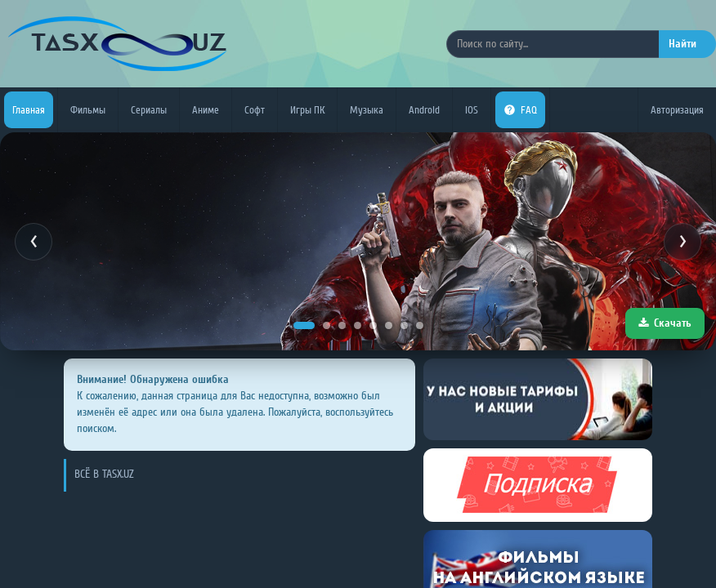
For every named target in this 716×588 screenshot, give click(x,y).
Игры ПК (307, 110)
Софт (255, 110)
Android (424, 110)
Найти (682, 44)
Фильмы (88, 110)
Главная (29, 110)
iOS (472, 110)
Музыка (367, 110)
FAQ (520, 110)
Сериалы (149, 110)
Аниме (206, 110)
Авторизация (677, 110)
